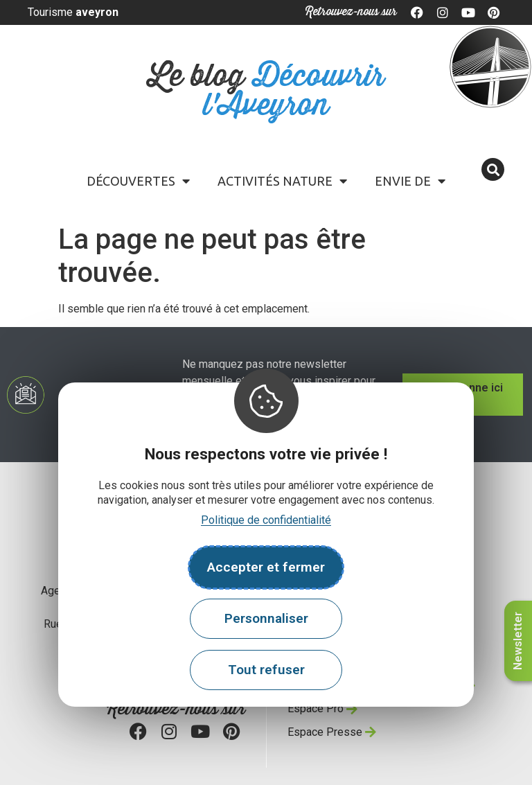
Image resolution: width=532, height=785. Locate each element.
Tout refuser (266, 670)
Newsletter (518, 641)
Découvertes (138, 181)
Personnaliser (266, 618)
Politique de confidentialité (266, 520)
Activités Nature (282, 181)
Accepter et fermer (266, 567)
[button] (493, 169)
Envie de (410, 181)
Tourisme (73, 12)
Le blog (266, 91)
